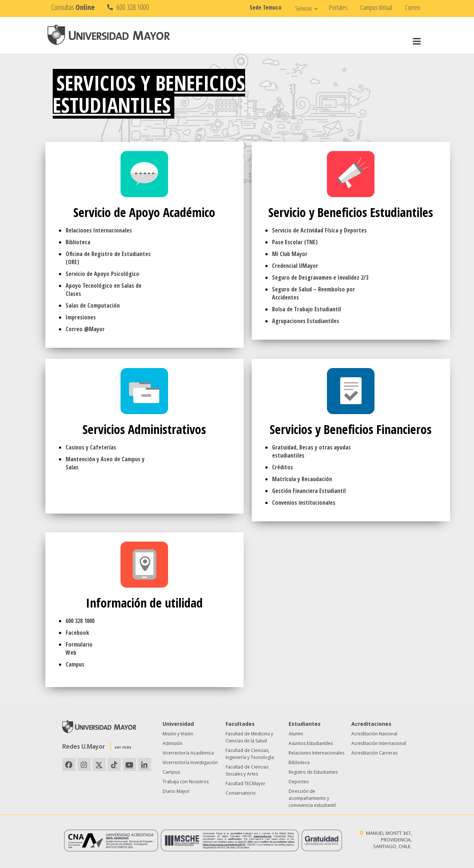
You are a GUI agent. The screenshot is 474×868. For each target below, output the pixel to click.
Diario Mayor (176, 791)
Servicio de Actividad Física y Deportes (319, 230)
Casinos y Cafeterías (91, 447)
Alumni (296, 734)
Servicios (304, 8)
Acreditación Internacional (379, 743)
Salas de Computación (93, 305)
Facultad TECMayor (245, 783)
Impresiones (81, 317)
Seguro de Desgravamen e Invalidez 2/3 (320, 277)
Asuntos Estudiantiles (311, 743)
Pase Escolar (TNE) (295, 242)
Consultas (73, 7)
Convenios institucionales (304, 503)
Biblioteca (78, 242)
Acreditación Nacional (374, 734)
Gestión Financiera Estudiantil (309, 491)
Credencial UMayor (295, 266)
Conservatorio (241, 793)
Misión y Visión (178, 734)
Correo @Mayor (85, 329)
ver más (123, 747)
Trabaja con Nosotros (186, 782)
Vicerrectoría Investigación (190, 762)
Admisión (172, 743)
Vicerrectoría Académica (188, 753)
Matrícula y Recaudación (302, 479)
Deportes (299, 782)
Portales (338, 7)
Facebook (77, 633)
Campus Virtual (376, 7)
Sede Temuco (266, 7)
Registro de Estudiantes (313, 772)
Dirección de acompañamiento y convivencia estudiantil (312, 798)
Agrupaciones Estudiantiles (306, 321)
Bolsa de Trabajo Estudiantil (306, 309)
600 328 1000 (127, 7)
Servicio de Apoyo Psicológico (102, 274)
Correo (412, 7)
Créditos (283, 467)
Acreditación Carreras (374, 753)
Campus (75, 664)
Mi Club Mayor (290, 254)
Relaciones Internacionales (99, 230)
